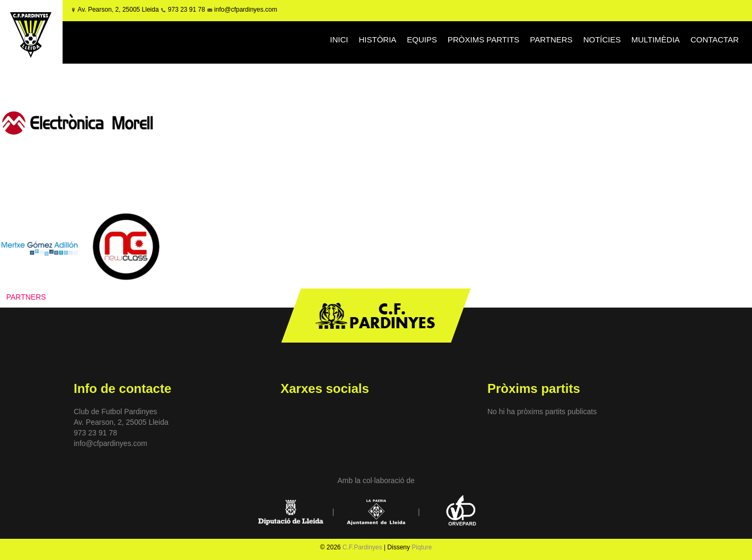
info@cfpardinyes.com (245, 10)
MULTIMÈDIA (655, 40)
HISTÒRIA (377, 40)
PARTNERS (551, 40)
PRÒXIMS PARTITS (483, 40)
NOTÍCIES (602, 40)
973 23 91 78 (187, 10)
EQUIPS (422, 40)
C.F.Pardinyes (362, 547)
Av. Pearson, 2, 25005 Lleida (118, 10)
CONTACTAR (715, 40)
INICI (339, 40)
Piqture (422, 547)
